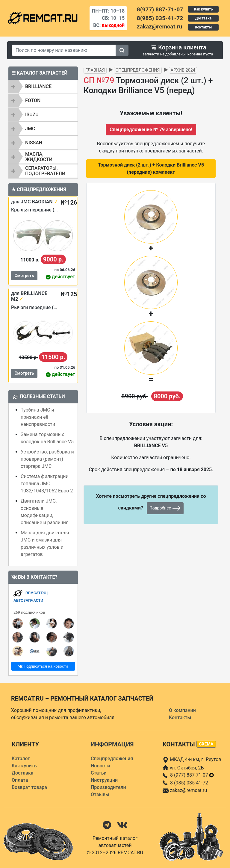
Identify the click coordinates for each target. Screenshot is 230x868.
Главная (95, 70)
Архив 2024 (183, 70)
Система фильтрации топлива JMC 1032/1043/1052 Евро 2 (47, 484)
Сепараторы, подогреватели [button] (45, 171)
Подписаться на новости (43, 666)
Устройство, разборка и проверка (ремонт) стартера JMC (47, 459)
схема (206, 744)
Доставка (203, 18)
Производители (108, 787)
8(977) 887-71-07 (160, 9)
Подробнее (165, 508)
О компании (182, 710)
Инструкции (104, 780)
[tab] (43, 87)
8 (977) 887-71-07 (192, 775)
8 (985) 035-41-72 (189, 783)
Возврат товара (29, 787)
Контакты (203, 27)
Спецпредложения (138, 70)
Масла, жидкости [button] (39, 157)
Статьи (99, 773)
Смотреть (24, 276)
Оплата (20, 780)
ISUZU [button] (32, 115)
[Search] (64, 50)
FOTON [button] (33, 100)
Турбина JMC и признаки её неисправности (38, 417)
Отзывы (100, 794)
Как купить (203, 9)
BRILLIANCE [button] (38, 86)
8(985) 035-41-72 (160, 18)
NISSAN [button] (34, 143)
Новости (100, 766)
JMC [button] (30, 129)
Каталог (21, 759)
